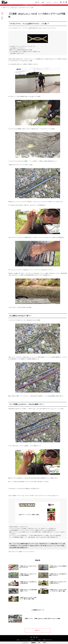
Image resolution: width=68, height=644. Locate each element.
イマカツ (12, 56)
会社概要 (18, 640)
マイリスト (49, 2)
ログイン (56, 2)
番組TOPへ (38, 630)
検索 (43, 2)
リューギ (12, 540)
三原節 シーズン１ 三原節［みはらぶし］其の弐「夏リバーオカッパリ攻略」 (18, 8)
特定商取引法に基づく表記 (47, 640)
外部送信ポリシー (33, 640)
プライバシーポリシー (25, 640)
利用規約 (39, 640)
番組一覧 (37, 2)
